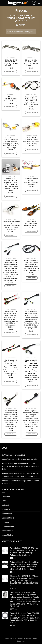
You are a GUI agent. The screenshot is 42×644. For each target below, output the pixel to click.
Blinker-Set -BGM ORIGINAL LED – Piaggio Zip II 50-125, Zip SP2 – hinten (31, 63)
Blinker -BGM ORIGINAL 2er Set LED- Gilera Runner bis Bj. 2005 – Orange (31, 141)
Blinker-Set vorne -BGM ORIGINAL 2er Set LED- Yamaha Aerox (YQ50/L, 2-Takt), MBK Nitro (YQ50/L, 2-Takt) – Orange (11, 143)
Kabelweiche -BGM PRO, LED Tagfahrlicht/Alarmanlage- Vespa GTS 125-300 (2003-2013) (11, 225)
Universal (5, 522)
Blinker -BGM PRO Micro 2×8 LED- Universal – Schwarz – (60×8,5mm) (31, 182)
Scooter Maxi (7, 514)
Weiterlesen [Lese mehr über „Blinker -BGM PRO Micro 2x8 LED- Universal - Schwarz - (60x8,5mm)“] (31, 190)
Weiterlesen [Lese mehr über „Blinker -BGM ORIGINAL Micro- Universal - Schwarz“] (31, 231)
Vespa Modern (7, 535)
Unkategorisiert (8, 526)
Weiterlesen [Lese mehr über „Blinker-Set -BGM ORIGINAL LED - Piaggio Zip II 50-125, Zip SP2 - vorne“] (11, 71)
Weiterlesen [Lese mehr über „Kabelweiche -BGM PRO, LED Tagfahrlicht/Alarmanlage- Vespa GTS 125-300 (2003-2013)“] (11, 235)
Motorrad (5, 505)
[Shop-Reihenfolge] (21, 32)
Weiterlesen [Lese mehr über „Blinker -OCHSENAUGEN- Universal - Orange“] (11, 106)
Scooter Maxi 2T (8, 518)
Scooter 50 (6, 509)
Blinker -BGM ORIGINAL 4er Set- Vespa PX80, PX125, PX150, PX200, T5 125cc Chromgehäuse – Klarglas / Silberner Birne (11, 185)
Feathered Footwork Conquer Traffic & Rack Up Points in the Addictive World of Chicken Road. (21, 475)
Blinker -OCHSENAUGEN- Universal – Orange (11, 99)
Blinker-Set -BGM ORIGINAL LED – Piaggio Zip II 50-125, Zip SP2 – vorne (11, 63)
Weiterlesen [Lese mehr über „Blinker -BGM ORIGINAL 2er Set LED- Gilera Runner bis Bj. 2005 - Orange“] (31, 149)
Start (13, 16)
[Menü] (39, 3)
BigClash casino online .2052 (13, 455)
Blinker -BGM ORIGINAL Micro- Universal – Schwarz (31, 223)
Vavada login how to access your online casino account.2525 (20, 482)
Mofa (4, 501)
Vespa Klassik (7, 531)
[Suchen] (34, 3)
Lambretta (6, 496)
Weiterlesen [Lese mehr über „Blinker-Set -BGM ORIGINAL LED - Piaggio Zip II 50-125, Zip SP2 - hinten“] (31, 71)
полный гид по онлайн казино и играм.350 (19, 459)
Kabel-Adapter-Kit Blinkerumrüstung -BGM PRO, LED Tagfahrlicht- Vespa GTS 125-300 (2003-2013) (31, 102)
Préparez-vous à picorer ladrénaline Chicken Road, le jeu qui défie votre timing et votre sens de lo (20, 466)
